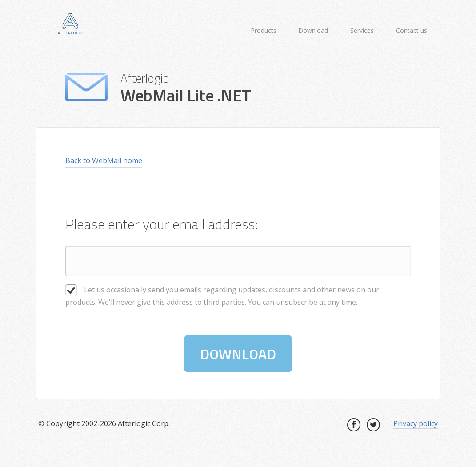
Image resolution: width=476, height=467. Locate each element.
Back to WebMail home (104, 160)
